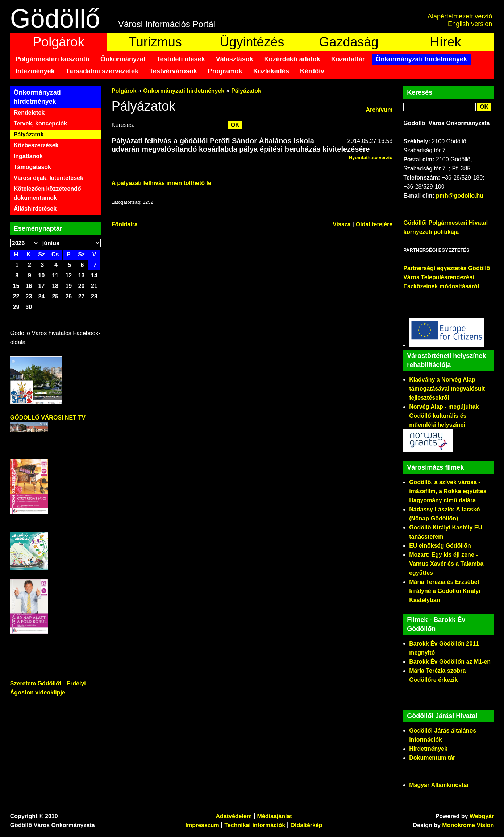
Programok (225, 71)
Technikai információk (255, 825)
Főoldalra (125, 224)
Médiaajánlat (275, 816)
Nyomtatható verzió (371, 158)
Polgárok (58, 42)
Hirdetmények (428, 749)
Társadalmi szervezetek (102, 71)
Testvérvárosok (173, 71)
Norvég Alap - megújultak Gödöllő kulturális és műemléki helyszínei (444, 416)
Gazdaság (349, 42)
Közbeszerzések (36, 145)
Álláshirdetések (35, 209)
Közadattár (348, 59)
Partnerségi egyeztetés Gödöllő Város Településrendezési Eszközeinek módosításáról (447, 277)
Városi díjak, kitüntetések (49, 178)
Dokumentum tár (432, 758)
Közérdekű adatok (292, 59)
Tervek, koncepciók (40, 123)
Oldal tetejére (374, 224)
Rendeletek (29, 113)
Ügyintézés (252, 42)
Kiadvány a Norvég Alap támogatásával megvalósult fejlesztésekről (447, 389)
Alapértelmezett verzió (460, 16)
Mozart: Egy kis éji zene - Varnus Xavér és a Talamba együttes (446, 564)
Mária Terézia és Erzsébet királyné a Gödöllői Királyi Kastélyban (445, 591)
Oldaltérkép (307, 825)
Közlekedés (271, 71)
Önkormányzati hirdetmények (421, 59)
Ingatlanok (28, 156)
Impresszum (202, 825)
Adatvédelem (234, 816)
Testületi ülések (181, 59)
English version (470, 24)
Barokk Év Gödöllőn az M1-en (450, 662)
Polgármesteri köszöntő (53, 59)
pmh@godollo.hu (460, 196)
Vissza (342, 224)
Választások (235, 59)
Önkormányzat (123, 59)
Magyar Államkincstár (439, 785)
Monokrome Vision (468, 825)
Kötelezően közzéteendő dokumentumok (47, 193)
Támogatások (32, 167)
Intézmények (35, 71)
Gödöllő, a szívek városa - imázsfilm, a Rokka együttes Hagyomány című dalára (448, 491)
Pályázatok (29, 134)
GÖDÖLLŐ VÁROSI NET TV (48, 418)
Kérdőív (312, 71)
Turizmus (155, 42)
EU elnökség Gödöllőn (440, 546)
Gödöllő (55, 18)
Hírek (446, 42)
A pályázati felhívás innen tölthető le (161, 183)
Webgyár (482, 816)
